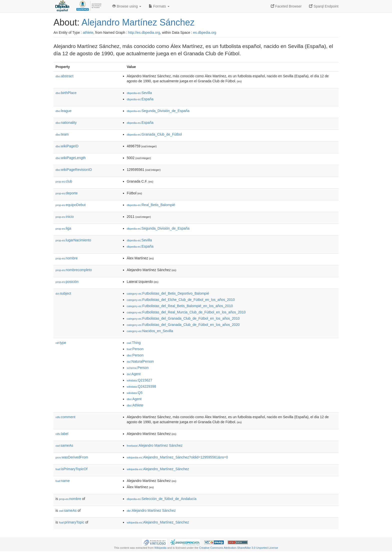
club (64, 181)
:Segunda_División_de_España (158, 111)
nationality (66, 123)
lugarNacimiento (73, 240)
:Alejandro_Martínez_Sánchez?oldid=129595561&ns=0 (177, 457)
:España (140, 99)
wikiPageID (67, 146)
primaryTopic (72, 522)
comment (65, 417)
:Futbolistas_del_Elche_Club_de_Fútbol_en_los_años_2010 (181, 300)
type (61, 343)
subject (63, 293)
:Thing (134, 343)
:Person (135, 349)
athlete (88, 33)
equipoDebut (70, 205)
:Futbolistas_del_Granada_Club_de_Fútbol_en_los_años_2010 (183, 318)
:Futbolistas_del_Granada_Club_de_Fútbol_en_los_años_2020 (183, 325)
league (63, 111)
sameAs (64, 445)
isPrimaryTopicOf (71, 469)
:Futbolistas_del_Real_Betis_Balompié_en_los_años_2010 (180, 306)
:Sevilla (139, 93)
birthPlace (66, 93)
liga (63, 228)
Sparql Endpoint (324, 6)
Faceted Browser (286, 6)
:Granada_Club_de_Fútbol (154, 134)
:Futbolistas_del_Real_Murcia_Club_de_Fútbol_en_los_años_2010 (186, 312)
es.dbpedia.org (205, 33)
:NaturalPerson (140, 361)
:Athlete (135, 405)
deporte (67, 193)
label (62, 434)
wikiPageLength (71, 158)
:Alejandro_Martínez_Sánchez (158, 469)
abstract (64, 76)
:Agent (134, 374)
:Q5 (135, 393)
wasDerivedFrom (72, 457)
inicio (65, 217)
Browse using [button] (127, 6)
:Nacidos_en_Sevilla (150, 331)
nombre (67, 258)
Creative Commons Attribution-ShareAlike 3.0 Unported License (238, 548)
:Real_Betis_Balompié (151, 205)
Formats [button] (159, 6)
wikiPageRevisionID (74, 170)
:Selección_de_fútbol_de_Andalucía (162, 499)
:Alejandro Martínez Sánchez (155, 445)
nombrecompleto (74, 270)
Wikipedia (160, 548)
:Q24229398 (141, 386)
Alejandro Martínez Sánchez (138, 22)
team (62, 134)
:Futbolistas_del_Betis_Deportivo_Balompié (168, 293)
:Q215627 (139, 380)
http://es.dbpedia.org (144, 33)
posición (67, 282)
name (63, 481)
